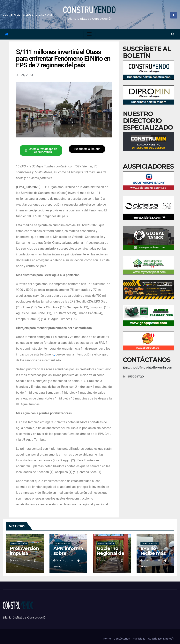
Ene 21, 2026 (22, 560)
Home (107, 639)
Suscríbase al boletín (161, 639)
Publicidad (139, 639)
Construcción (19, 543)
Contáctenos (122, 639)
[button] (173, 34)
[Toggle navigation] (89, 34)
